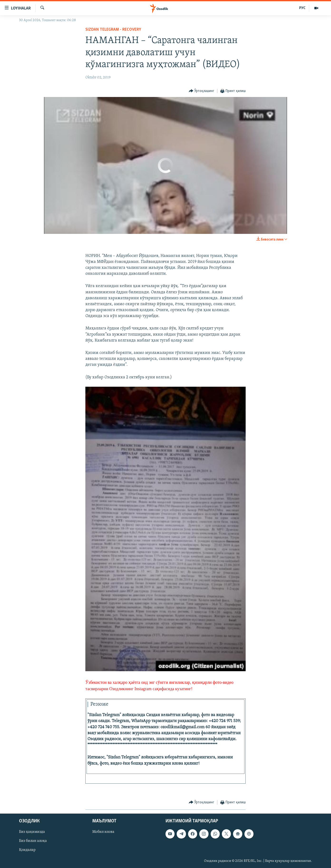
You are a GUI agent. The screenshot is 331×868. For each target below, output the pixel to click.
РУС (302, 8)
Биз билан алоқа (33, 841)
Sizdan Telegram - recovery (113, 30)
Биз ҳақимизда (32, 832)
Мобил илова (103, 832)
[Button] (202, 91)
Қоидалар (27, 850)
